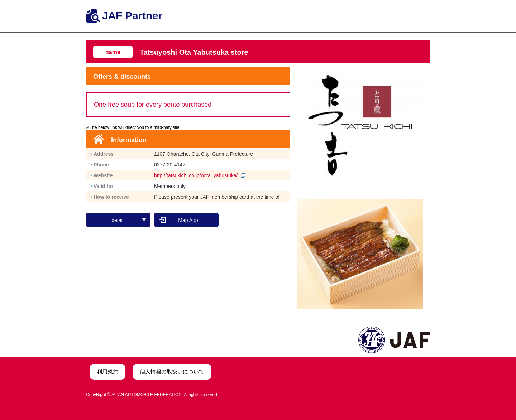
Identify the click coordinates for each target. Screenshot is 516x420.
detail (129, 220)
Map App (188, 220)
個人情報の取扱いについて (172, 371)
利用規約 (107, 371)
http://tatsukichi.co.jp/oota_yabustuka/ (200, 175)
